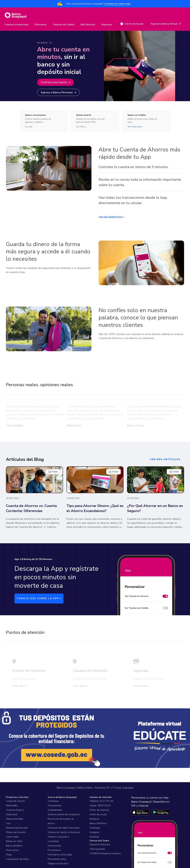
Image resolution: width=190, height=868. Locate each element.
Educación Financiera (100, 844)
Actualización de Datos (17, 859)
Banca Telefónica (98, 823)
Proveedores (54, 850)
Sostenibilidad (55, 810)
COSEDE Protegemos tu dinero (105, 853)
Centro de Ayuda (98, 814)
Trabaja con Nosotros (58, 864)
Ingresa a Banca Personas (58, 92)
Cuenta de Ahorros (15, 801)
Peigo (9, 855)
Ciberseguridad (97, 849)
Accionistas (53, 841)
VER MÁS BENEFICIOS (111, 217)
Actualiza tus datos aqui (117, 4)
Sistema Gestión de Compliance (64, 814)
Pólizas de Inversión (16, 832)
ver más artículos (165, 459)
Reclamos (94, 819)
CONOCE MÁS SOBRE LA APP (39, 598)
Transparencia (55, 806)
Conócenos (53, 801)
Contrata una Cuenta (55, 82)
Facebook (94, 837)
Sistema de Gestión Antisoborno (64, 832)
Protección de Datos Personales (64, 828)
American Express (15, 810)
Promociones (12, 850)
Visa (8, 823)
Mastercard (12, 814)
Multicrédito (12, 806)
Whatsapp (95, 828)
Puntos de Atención (99, 810)
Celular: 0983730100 (100, 806)
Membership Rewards (17, 828)
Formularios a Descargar (60, 855)
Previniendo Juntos (57, 859)
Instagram (94, 832)
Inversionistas (54, 846)
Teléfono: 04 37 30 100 (101, 801)
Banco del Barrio (14, 846)
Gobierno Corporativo (58, 837)
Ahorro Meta (12, 837)
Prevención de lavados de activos (61, 821)
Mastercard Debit (15, 819)
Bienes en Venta (14, 841)
